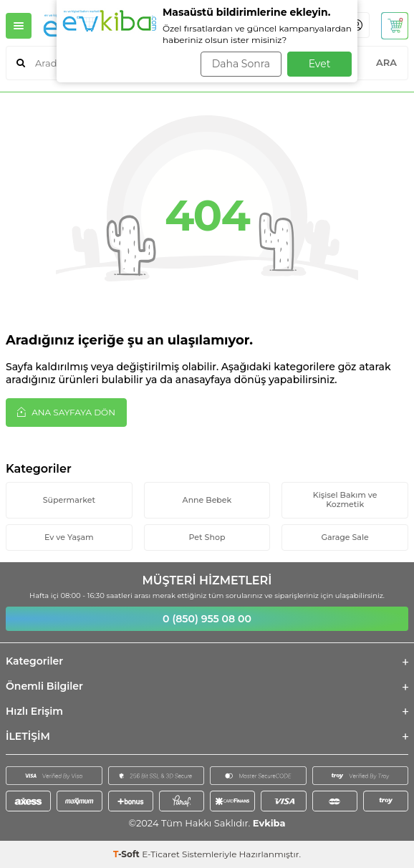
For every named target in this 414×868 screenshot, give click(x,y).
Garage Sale (345, 537)
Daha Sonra (241, 64)
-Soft (127, 854)
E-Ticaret (161, 854)
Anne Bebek (207, 500)
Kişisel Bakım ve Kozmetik (345, 500)
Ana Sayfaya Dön (66, 412)
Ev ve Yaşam (69, 537)
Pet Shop (207, 537)
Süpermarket (69, 500)
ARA (386, 62)
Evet (320, 64)
